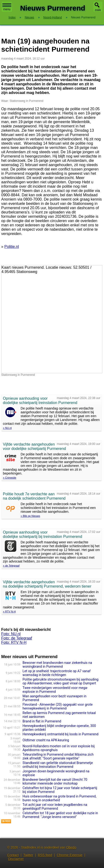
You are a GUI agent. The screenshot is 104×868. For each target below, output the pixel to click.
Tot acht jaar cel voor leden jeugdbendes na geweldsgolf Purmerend (55, 807)
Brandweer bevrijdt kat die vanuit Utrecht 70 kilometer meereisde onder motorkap (55, 781)
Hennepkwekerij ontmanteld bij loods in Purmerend (61, 734)
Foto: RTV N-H (14, 642)
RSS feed (45, 855)
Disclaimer (16, 859)
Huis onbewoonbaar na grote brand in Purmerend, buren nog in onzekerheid (59, 798)
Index (12, 17)
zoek (98, 10)
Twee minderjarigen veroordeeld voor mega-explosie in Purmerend (55, 690)
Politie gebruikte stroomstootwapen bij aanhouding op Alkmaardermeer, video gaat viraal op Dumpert (61, 681)
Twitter (28, 855)
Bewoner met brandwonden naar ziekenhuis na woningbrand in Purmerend (57, 665)
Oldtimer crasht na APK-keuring (46, 740)
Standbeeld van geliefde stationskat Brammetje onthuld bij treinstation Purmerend (58, 765)
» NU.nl (7, 428)
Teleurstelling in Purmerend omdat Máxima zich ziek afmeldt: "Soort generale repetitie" (58, 756)
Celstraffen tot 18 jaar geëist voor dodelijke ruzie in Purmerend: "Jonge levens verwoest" (60, 815)
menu (7, 7)
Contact (13, 855)
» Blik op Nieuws (30, 516)
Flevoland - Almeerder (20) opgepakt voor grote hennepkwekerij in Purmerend (58, 706)
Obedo (71, 847)
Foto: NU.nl (11, 634)
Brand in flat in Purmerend (42, 721)
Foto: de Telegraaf (17, 638)
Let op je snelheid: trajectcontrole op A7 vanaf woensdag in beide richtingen (57, 673)
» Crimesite (10, 478)
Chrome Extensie (70, 855)
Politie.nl (12, 247)
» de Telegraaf (11, 566)
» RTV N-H (9, 611)
